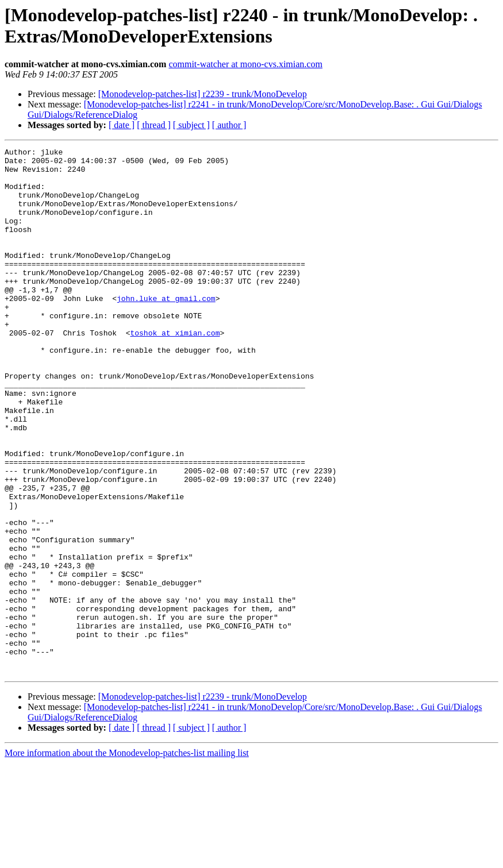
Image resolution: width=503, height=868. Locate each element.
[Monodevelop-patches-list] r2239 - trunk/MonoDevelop (203, 94)
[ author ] (229, 125)
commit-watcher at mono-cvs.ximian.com (245, 64)
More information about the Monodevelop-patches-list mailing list (127, 858)
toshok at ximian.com (175, 371)
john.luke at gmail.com (166, 329)
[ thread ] (154, 125)
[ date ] (122, 125)
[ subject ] (191, 125)
